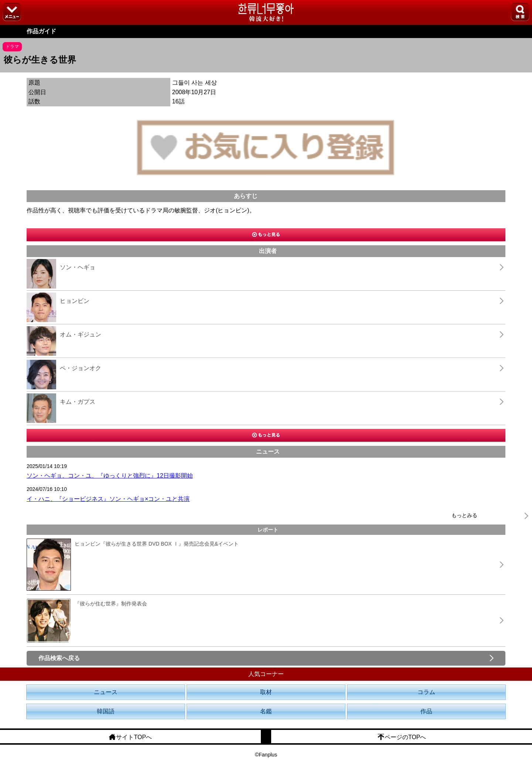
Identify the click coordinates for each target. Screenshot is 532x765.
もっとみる (464, 515)
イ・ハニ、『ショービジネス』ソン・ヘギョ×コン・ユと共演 (108, 499)
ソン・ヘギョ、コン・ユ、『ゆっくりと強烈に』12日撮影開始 (110, 476)
